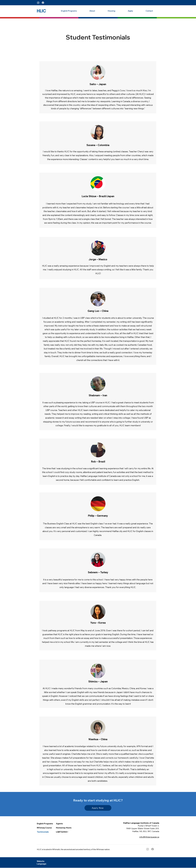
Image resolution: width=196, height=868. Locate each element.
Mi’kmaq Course (44, 828)
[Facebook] (43, 3)
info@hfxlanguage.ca (149, 837)
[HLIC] (41, 11)
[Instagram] (38, 3)
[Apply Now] (98, 808)
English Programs (45, 824)
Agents (59, 824)
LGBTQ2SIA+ (62, 832)
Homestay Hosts (64, 828)
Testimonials (43, 832)
